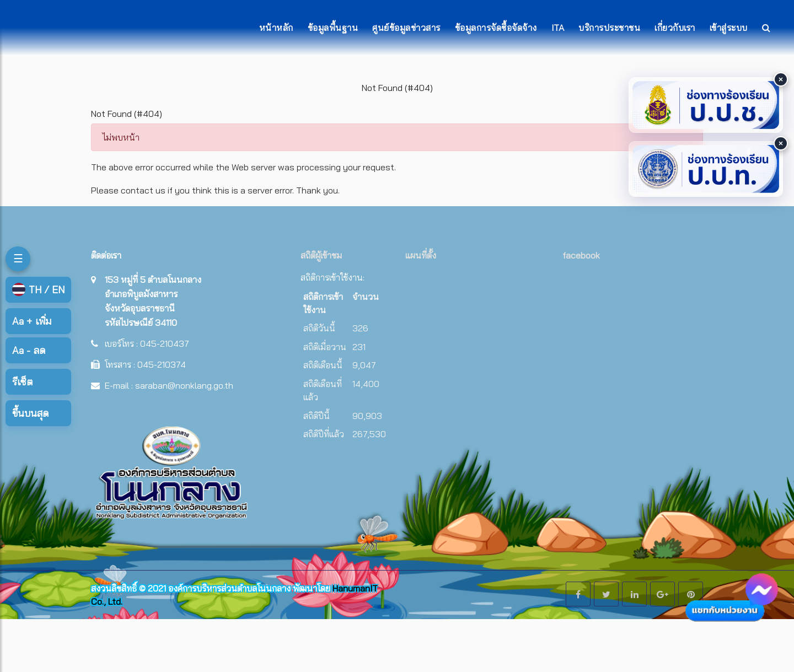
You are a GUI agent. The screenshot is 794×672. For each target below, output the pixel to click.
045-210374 (162, 364)
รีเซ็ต (22, 382)
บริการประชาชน (609, 28)
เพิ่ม (32, 321)
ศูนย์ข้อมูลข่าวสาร (406, 28)
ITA (558, 28)
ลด (29, 350)
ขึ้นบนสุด (30, 413)
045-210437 (165, 343)
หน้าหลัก (276, 28)
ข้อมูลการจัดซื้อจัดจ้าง (496, 28)
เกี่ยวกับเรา (675, 28)
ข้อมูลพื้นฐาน (333, 28)
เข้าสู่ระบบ (729, 28)
